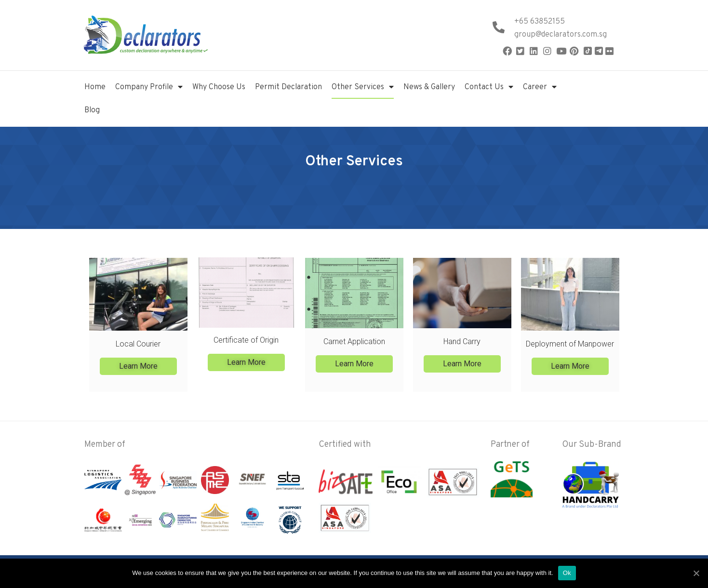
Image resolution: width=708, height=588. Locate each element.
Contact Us (489, 87)
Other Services (363, 87)
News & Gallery (429, 87)
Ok (567, 573)
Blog (92, 110)
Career (540, 87)
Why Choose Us (219, 87)
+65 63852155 (540, 22)
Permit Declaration (288, 87)
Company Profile (149, 87)
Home (95, 87)
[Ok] (696, 573)
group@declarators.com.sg (561, 35)
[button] (138, 366)
